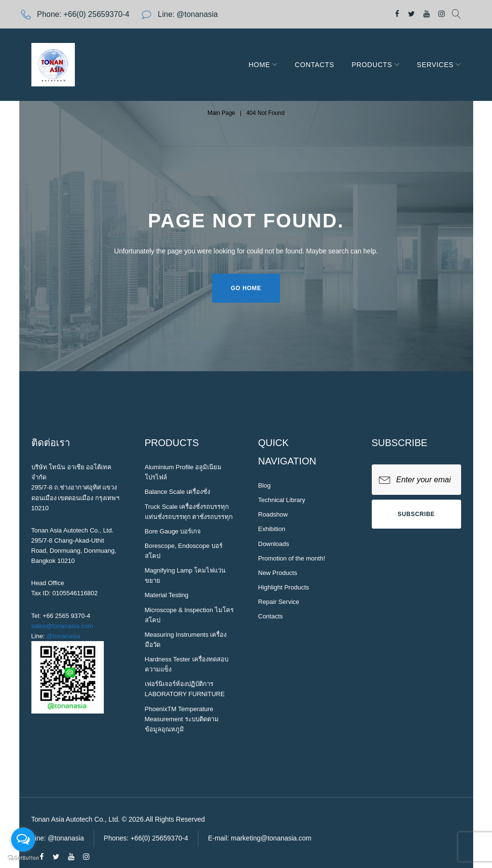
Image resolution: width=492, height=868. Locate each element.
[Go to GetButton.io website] (23, 858)
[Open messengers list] (23, 840)
